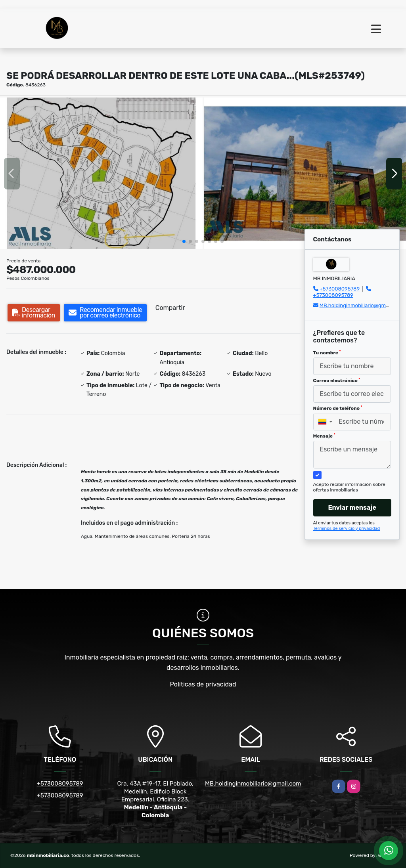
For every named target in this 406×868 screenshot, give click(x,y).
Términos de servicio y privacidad (347, 529)
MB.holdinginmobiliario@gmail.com (361, 305)
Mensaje (324, 436)
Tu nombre (327, 353)
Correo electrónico (337, 380)
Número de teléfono (338, 408)
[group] (101, 173)
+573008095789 (340, 289)
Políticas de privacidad (203, 684)
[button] (184, 241)
